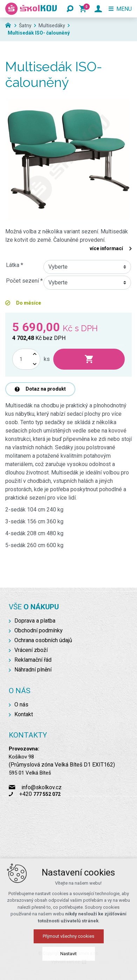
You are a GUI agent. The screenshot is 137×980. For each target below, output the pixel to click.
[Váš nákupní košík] (84, 9)
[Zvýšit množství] (35, 354)
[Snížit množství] (35, 364)
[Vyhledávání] (70, 9)
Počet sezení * (24, 281)
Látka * (15, 265)
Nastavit (68, 954)
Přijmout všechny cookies (68, 936)
